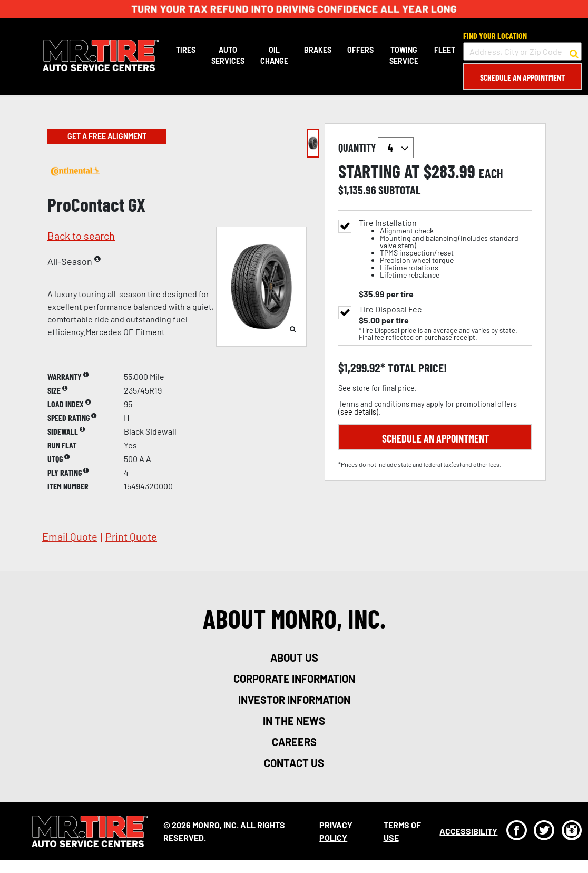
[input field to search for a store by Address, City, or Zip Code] (522, 51)
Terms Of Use (401, 831)
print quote (131, 536)
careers (294, 742)
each (491, 173)
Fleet (444, 50)
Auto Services (227, 55)
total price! (416, 368)
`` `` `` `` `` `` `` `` (396, 148)
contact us (294, 763)
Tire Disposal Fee (390, 309)
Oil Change (274, 55)
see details (358, 412)
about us (294, 658)
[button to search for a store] (574, 52)
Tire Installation (445, 249)
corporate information (294, 679)
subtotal (399, 190)
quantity (376, 148)
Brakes (317, 50)
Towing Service (403, 55)
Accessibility (468, 831)
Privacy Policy (335, 831)
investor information (294, 700)
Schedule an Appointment (522, 77)
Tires (185, 50)
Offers (360, 50)
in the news (294, 721)
